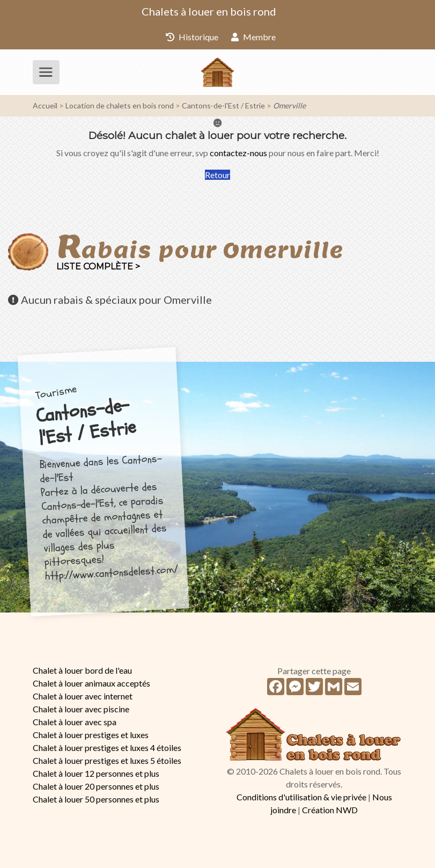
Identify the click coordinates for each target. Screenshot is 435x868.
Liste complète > (98, 267)
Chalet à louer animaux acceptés (91, 683)
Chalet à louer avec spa (75, 722)
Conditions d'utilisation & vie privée (301, 797)
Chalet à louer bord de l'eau (82, 670)
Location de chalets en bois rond (120, 105)
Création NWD (330, 810)
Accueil (45, 105)
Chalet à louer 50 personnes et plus (96, 799)
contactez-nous (238, 153)
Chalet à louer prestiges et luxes (91, 735)
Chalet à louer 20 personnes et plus (96, 786)
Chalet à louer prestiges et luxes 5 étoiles (107, 760)
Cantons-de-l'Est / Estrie (223, 105)
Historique (192, 37)
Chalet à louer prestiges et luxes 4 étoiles (107, 747)
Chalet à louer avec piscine (81, 709)
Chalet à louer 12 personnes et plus (96, 773)
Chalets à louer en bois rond (209, 11)
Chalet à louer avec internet (83, 696)
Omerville (289, 105)
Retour (217, 175)
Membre (253, 37)
